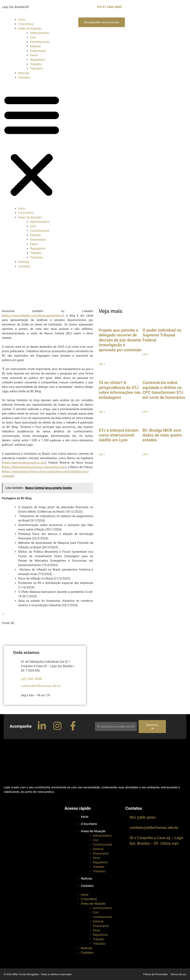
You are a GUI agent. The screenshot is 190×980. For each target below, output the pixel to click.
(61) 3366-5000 (31, 679)
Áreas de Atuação (30, 29)
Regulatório (38, 60)
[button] (32, 145)
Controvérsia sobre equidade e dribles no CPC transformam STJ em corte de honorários (164, 390)
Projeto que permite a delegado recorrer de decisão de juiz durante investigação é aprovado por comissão (120, 340)
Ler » (102, 364)
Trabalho (36, 64)
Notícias (24, 73)
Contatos (24, 78)
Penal (34, 55)
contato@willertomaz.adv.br (41, 686)
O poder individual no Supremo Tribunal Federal (162, 335)
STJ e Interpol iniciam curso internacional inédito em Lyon (119, 435)
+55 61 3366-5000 (109, 7)
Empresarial (38, 51)
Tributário (36, 69)
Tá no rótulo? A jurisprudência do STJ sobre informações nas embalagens (120, 390)
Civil (33, 37)
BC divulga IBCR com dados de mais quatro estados (162, 435)
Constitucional (40, 42)
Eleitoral (35, 46)
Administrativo (40, 33)
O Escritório (26, 24)
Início (22, 20)
